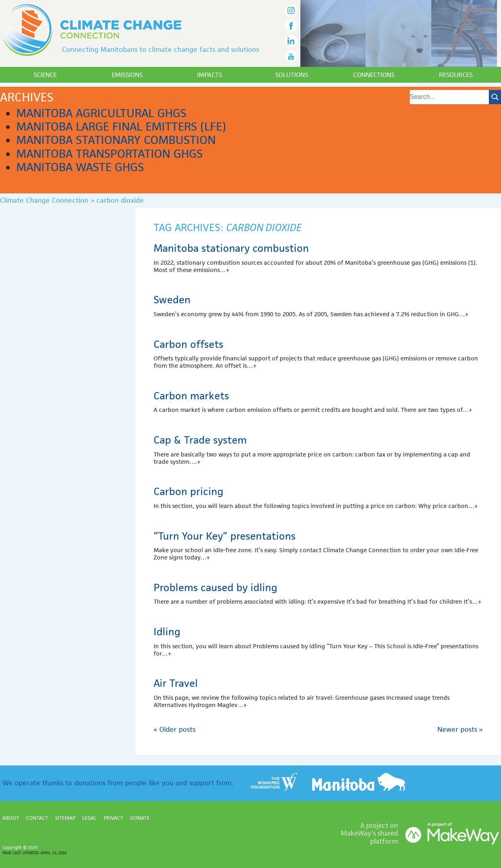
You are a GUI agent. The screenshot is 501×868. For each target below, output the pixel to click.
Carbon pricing (188, 491)
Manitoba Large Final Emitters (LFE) (121, 126)
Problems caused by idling (215, 587)
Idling (167, 632)
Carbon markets (191, 396)
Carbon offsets (188, 344)
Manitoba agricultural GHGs (101, 113)
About (11, 818)
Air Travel (176, 683)
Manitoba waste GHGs (80, 167)
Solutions (292, 75)
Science (45, 75)
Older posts (174, 729)
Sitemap (65, 818)
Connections (374, 75)
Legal (89, 818)
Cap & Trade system (200, 440)
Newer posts (460, 729)
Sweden (172, 300)
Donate (140, 818)
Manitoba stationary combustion (116, 140)
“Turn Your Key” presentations (225, 536)
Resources (456, 75)
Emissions (127, 75)
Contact (37, 818)
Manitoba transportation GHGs (109, 154)
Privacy (113, 818)
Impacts (210, 75)
